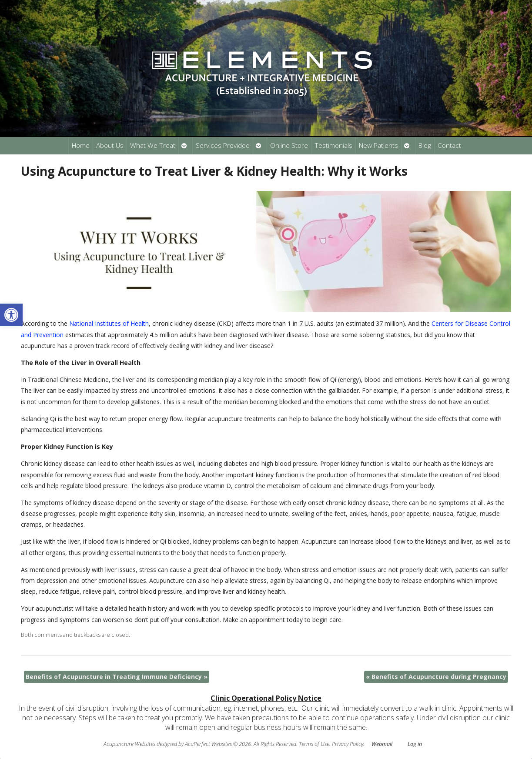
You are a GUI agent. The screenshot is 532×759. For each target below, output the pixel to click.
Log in (415, 744)
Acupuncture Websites (129, 744)
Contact (449, 145)
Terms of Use (314, 744)
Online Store (289, 145)
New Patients (378, 145)
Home (81, 145)
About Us (110, 145)
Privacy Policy (348, 744)
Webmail (382, 744)
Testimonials (333, 145)
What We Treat (153, 145)
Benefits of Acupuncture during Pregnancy (436, 677)
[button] (11, 315)
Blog (425, 145)
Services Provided (223, 145)
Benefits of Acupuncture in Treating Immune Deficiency (117, 677)
